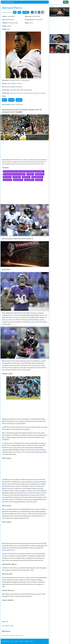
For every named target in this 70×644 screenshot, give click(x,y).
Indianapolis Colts (21, 493)
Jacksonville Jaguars (15, 90)
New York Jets (7, 180)
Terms (12, 641)
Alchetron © (29, 641)
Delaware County (31, 322)
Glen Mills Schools (17, 313)
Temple (10, 23)
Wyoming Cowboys (41, 452)
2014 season (26, 177)
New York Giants (38, 488)
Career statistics (29, 180)
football (13, 87)
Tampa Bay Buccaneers (9, 550)
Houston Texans (22, 514)
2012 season (7, 177)
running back (18, 87)
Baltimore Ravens (17, 164)
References (39, 180)
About (5, 641)
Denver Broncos (18, 180)
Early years (30, 174)
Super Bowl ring (30, 497)
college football (28, 162)
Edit (15, 12)
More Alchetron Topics (8, 626)
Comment (26, 12)
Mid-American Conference (23, 427)
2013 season (17, 177)
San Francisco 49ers (34, 495)
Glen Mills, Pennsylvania (30, 313)
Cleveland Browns (9, 486)
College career (40, 174)
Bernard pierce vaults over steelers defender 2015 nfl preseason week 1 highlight (24, 171)
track (13, 315)
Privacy (17, 641)
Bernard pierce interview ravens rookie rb (14, 174)
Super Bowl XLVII (7, 497)
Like (19, 12)
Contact (22, 641)
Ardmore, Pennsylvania (17, 104)
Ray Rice (4, 484)
